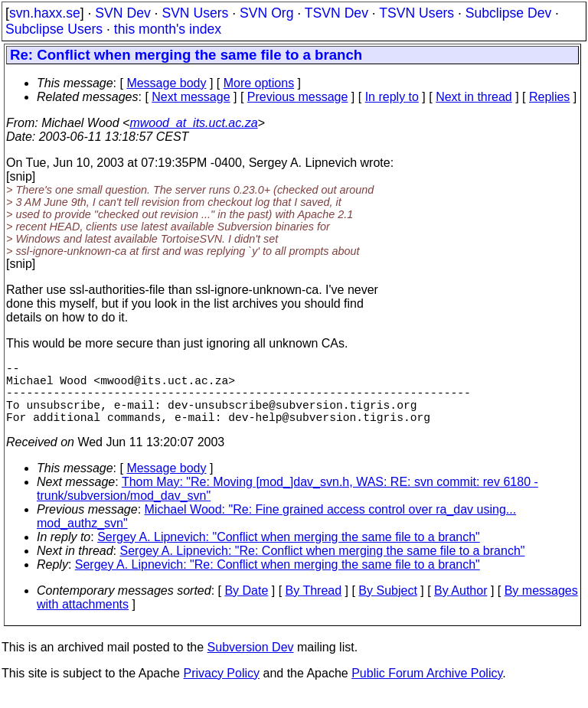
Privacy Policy (221, 688)
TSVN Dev (336, 13)
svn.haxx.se (45, 13)
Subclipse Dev (508, 13)
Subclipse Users (54, 29)
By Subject (387, 606)
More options (259, 83)
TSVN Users (416, 13)
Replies (549, 97)
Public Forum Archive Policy (427, 688)
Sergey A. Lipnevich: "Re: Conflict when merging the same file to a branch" (323, 566)
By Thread (314, 606)
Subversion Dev (251, 662)
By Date (246, 606)
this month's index (168, 29)
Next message (191, 97)
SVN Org (266, 13)
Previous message (298, 97)
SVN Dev (122, 13)
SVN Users (195, 13)
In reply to (392, 97)
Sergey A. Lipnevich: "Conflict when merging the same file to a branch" (289, 552)
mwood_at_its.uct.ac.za (193, 123)
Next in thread (474, 97)
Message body (166, 83)
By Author (461, 606)
